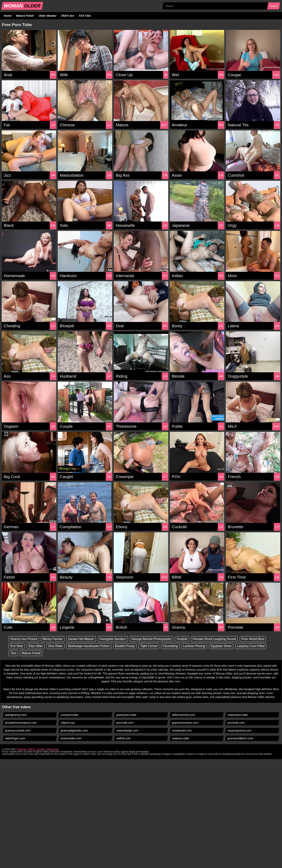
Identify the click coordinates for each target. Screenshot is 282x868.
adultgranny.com (16, 715)
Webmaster (53, 749)
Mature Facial (31, 653)
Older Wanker (47, 16)
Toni (13, 653)
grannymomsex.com (185, 723)
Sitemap (22, 749)
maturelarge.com (127, 730)
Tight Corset (149, 646)
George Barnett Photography (151, 639)
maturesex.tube (238, 715)
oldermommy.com (184, 715)
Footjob (182, 639)
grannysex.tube (127, 715)
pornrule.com (125, 723)
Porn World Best (253, 639)
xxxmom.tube (70, 715)
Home (8, 16)
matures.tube (181, 738)
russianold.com (182, 730)
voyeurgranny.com (240, 730)
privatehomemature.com (21, 723)
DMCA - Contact (37, 749)
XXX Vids (85, 16)
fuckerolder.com (71, 738)
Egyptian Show (221, 646)
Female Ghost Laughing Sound (215, 639)
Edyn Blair (36, 646)
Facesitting (170, 646)
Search (274, 6)
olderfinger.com (15, 738)
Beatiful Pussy (125, 646)
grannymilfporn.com (241, 738)
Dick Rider (56, 646)
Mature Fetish (25, 16)
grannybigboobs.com (74, 730)
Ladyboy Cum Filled (251, 646)
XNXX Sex (68, 16)
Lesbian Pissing (194, 646)
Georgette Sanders (113, 639)
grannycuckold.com (18, 730)
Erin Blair (17, 646)
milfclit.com (124, 738)
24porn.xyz (68, 723)
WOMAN (22, 6)
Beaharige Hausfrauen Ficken (89, 646)
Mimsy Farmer (53, 639)
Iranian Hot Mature (81, 639)
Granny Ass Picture (24, 639)
